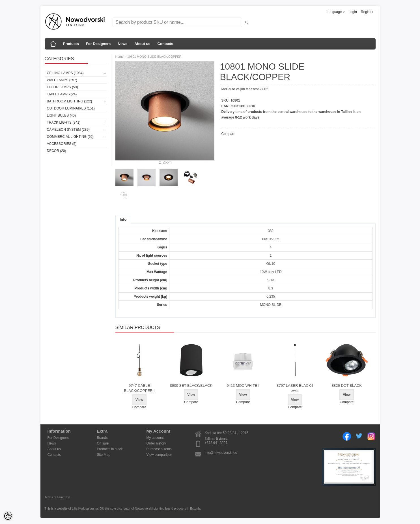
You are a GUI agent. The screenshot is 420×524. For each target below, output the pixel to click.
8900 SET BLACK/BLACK (191, 386)
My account (155, 438)
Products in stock (110, 449)
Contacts (165, 44)
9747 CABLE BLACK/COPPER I (139, 388)
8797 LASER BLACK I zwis (295, 388)
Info (123, 219)
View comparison (159, 455)
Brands (102, 438)
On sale (103, 443)
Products (71, 44)
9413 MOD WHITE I (243, 386)
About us (142, 44)
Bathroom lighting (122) (70, 101)
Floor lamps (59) (63, 87)
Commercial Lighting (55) (70, 137)
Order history (156, 443)
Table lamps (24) (62, 94)
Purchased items (159, 449)
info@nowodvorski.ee (221, 453)
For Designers (98, 44)
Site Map (104, 455)
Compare (228, 134)
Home (119, 57)
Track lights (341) (64, 123)
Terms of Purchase (58, 497)
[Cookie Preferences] (8, 516)
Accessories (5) (62, 144)
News (122, 44)
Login (353, 12)
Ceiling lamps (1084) (65, 73)
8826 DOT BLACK (347, 386)
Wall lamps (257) (62, 80)
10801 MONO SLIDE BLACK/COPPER (154, 57)
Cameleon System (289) (68, 130)
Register (367, 12)
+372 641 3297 (216, 443)
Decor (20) (57, 151)
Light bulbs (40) (61, 115)
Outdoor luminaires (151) (71, 108)
